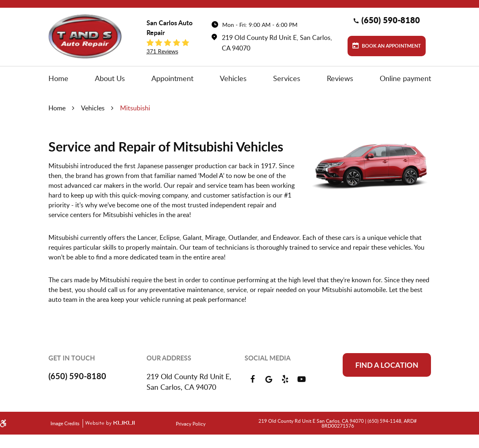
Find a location (387, 365)
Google (269, 379)
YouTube (302, 379)
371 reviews (162, 51)
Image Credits (66, 423)
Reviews (340, 78)
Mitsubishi (135, 108)
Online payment (405, 78)
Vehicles (233, 78)
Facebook (253, 379)
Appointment (172, 78)
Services (287, 78)
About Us (110, 78)
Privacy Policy (191, 424)
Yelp (285, 379)
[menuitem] (58, 78)
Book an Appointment (391, 46)
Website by (109, 423)
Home (58, 78)
